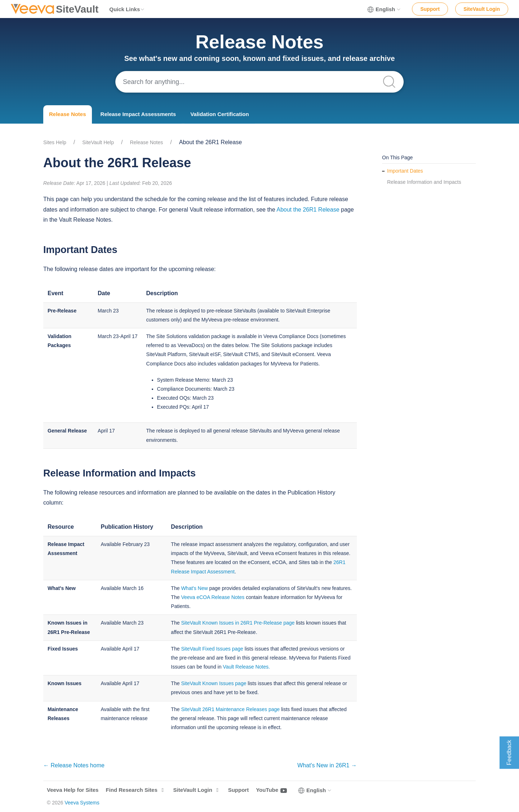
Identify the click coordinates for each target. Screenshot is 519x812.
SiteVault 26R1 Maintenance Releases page (230, 709)
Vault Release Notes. (246, 667)
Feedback (509, 753)
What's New (194, 588)
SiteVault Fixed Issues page (212, 649)
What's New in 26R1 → (327, 765)
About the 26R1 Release (308, 210)
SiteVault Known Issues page (214, 683)
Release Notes (68, 114)
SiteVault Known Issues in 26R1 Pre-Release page (238, 623)
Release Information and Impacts (424, 182)
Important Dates (405, 171)
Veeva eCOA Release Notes (213, 597)
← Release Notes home (74, 765)
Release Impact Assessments (138, 114)
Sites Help (55, 142)
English (384, 9)
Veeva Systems (82, 803)
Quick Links (127, 9)
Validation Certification (220, 114)
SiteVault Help (98, 142)
